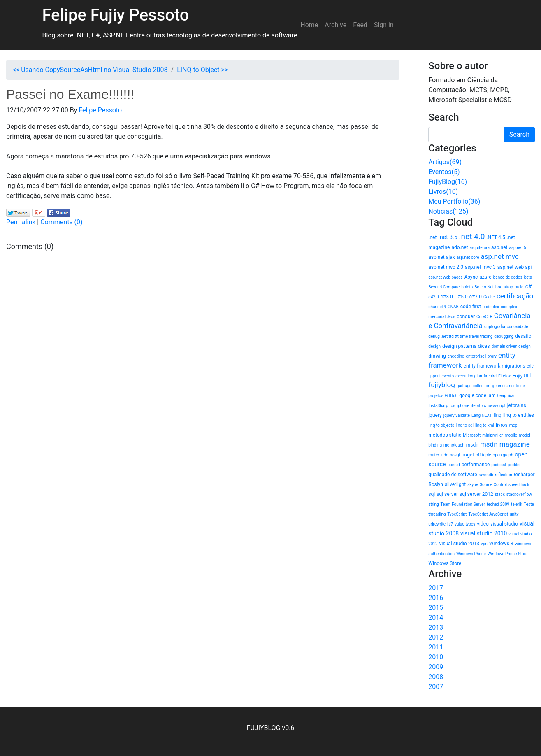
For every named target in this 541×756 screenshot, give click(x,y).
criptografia (495, 327)
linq (498, 415)
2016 (436, 598)
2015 (436, 608)
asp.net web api (515, 267)
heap (502, 396)
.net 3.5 (448, 237)
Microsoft (472, 435)
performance (476, 465)
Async (471, 277)
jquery (435, 415)
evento (448, 376)
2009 (436, 667)
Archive (336, 25)
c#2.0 (433, 297)
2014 (436, 618)
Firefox (505, 376)
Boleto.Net (484, 287)
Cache (489, 297)
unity (514, 514)
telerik (517, 504)
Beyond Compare (444, 287)
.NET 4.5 (496, 237)
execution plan (469, 376)
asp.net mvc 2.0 (446, 267)
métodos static (445, 435)
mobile (511, 435)
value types (465, 524)
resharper (524, 475)
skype (473, 485)
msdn (472, 445)
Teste (529, 504)
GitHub (452, 396)
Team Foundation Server (463, 504)
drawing (437, 356)
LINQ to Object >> (202, 70)
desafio (523, 336)
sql (432, 494)
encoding (456, 356)
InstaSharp (438, 406)
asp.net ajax (441, 257)
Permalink (21, 222)
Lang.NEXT (482, 415)
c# (529, 286)
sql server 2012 (476, 494)
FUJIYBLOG (264, 728)
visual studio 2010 (484, 533)
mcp (513, 425)
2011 (436, 647)
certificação (515, 296)
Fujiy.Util (522, 376)
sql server (447, 494)
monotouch (454, 445)
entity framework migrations (495, 366)
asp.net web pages (445, 277)
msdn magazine (505, 444)
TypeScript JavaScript (488, 514)
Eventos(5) (444, 172)
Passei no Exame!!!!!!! (70, 94)
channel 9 (437, 307)
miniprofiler (492, 435)
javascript (497, 406)
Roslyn (436, 484)
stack (500, 494)
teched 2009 (498, 504)
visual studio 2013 (459, 544)
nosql (455, 455)
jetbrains (517, 405)
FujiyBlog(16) (448, 182)
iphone (463, 406)
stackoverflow (519, 494)
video (483, 524)
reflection (504, 475)
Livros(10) (443, 192)
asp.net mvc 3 (480, 267)
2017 (436, 588)
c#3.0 (447, 297)
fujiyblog (441, 385)
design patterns (459, 346)
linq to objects (441, 425)
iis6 (511, 396)
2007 (436, 687)
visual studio (504, 524)
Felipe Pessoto (100, 110)
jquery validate (457, 415)
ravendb (486, 475)
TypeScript (457, 514)
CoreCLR (484, 317)
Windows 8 (501, 544)
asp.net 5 (517, 248)
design (434, 346)
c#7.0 (476, 297)
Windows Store (445, 563)
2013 (436, 627)
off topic (483, 455)
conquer (466, 316)
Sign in (384, 25)
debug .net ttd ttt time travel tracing (460, 336)
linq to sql (465, 425)
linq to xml (485, 425)
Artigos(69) (445, 162)
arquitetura (480, 248)
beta (528, 277)
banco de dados (508, 277)
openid (454, 465)
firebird (490, 376)
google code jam (477, 395)
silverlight (455, 484)
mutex (434, 455)
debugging (504, 336)
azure (485, 277)
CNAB (453, 307)
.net (432, 237)
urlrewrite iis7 (441, 524)
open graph (503, 455)
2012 (436, 637)
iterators (479, 406)
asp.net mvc (500, 256)
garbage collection (474, 386)
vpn (484, 544)
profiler (514, 465)
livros (502, 425)
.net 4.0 (472, 236)
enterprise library (482, 356)
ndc (445, 455)
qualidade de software (453, 475)
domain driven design (511, 346)
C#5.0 (461, 297)
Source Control (493, 485)
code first (471, 307)
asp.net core (468, 257)
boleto (467, 287)
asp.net (499, 247)
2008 (436, 677)
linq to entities (519, 415)
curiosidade (518, 327)
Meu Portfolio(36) (454, 201)
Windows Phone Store (508, 554)
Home (309, 25)
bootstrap (504, 287)
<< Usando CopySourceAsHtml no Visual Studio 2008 (90, 70)
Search (519, 134)
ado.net (460, 247)
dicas (484, 346)
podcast (499, 465)
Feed (360, 25)
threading (437, 514)
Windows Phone (471, 554)
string (433, 504)
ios (452, 406)
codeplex (491, 307)
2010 (436, 657)
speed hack (519, 485)
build (519, 287)
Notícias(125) (448, 211)
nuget (468, 455)
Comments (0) (61, 222)
